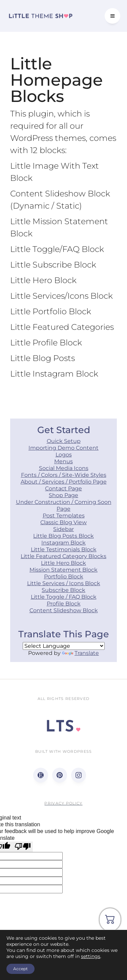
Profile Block (64, 604)
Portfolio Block (64, 577)
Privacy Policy (63, 803)
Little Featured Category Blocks (63, 556)
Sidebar (63, 529)
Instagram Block (63, 543)
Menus (63, 461)
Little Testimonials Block (64, 549)
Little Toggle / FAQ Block (64, 597)
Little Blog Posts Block (63, 536)
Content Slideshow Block (64, 610)
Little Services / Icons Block (64, 583)
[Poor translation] (23, 847)
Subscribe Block (63, 590)
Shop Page (63, 495)
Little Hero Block (63, 563)
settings (91, 956)
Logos (64, 455)
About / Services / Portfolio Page (64, 482)
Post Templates (64, 516)
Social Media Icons (64, 468)
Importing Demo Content (63, 448)
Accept (20, 969)
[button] (112, 16)
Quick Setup (64, 441)
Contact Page (63, 488)
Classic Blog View (63, 522)
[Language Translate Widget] (64, 646)
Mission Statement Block (63, 570)
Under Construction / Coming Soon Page (64, 505)
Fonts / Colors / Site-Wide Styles (64, 475)
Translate (80, 653)
